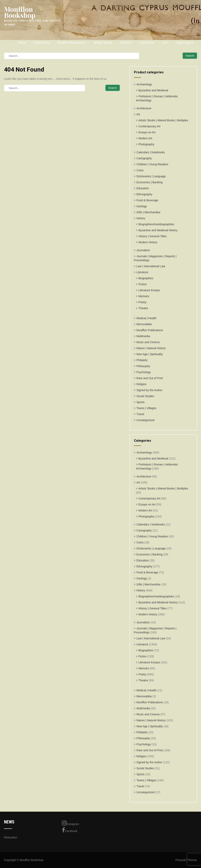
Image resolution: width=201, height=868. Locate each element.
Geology (142, 206)
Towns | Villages (147, 408)
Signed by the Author (150, 390)
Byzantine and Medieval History (158, 230)
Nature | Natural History (151, 348)
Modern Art (145, 138)
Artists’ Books (103, 43)
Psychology (144, 372)
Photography (146, 144)
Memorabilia (144, 324)
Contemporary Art (150, 126)
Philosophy (143, 366)
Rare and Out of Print (150, 378)
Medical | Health (147, 318)
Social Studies (145, 396)
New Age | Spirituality (150, 354)
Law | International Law (151, 266)
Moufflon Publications (72, 43)
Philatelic (142, 360)
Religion (142, 384)
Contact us (147, 43)
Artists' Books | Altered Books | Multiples (163, 120)
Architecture (144, 108)
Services (126, 43)
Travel (140, 414)
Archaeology (144, 84)
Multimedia (143, 336)
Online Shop (42, 43)
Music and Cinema (148, 342)
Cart (165, 43)
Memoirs (144, 296)
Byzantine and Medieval (153, 90)
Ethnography (144, 194)
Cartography (144, 158)
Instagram (70, 823)
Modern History (148, 242)
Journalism (143, 250)
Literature (142, 272)
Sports (141, 402)
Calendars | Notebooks (151, 152)
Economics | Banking (150, 182)
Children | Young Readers (152, 164)
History (141, 218)
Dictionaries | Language (151, 176)
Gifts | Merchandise (149, 212)
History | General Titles (153, 236)
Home (22, 43)
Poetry (143, 302)
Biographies (146, 278)
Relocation (11, 837)
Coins (140, 170)
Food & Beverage (147, 200)
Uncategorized (146, 420)
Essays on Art (147, 132)
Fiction (143, 284)
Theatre (143, 308)
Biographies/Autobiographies (156, 224)
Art (138, 114)
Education (143, 188)
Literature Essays (149, 290)
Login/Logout (185, 43)
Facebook (70, 830)
